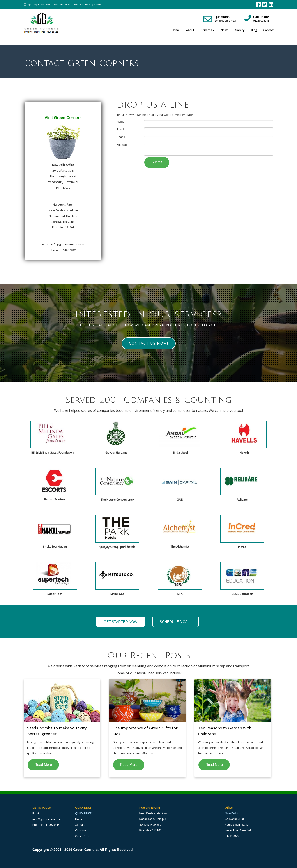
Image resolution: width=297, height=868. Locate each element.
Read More (43, 765)
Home (176, 30)
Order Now (82, 836)
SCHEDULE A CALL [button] (176, 622)
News (225, 30)
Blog (254, 30)
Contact (268, 30)
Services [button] (207, 30)
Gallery (240, 30)
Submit (157, 162)
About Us (81, 825)
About (190, 30)
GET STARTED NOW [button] (120, 622)
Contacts (81, 830)
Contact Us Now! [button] (149, 343)
